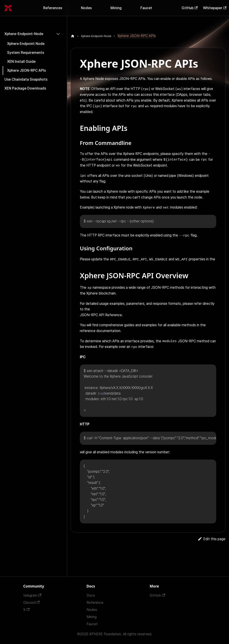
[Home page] (73, 36)
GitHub (190, 8)
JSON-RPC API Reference (101, 315)
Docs (91, 595)
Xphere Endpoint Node (26, 44)
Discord (31, 603)
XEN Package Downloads (25, 88)
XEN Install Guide (21, 62)
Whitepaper (215, 8)
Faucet (146, 8)
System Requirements (26, 53)
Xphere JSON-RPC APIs (27, 70)
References (53, 8)
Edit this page (212, 539)
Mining (116, 8)
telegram (32, 595)
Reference (95, 603)
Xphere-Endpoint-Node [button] (24, 34)
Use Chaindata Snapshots (26, 79)
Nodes (86, 8)
